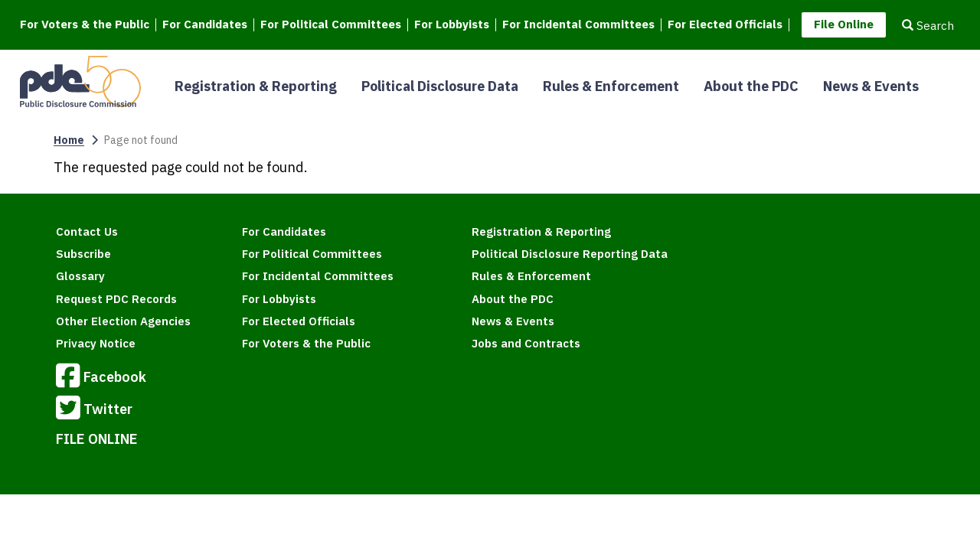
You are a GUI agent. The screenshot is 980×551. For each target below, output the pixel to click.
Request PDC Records (116, 299)
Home (69, 140)
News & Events (871, 86)
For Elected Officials (725, 25)
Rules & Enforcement (611, 86)
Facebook (101, 378)
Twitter (94, 410)
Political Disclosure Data (440, 86)
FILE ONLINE (97, 439)
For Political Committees (331, 25)
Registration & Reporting (256, 86)
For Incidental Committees (578, 25)
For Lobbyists (452, 25)
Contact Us (87, 231)
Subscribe (83, 254)
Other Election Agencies (123, 321)
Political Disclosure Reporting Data (570, 254)
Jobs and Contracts (526, 343)
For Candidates (205, 25)
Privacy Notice (96, 343)
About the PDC (751, 86)
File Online (844, 24)
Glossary (80, 276)
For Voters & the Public (85, 25)
